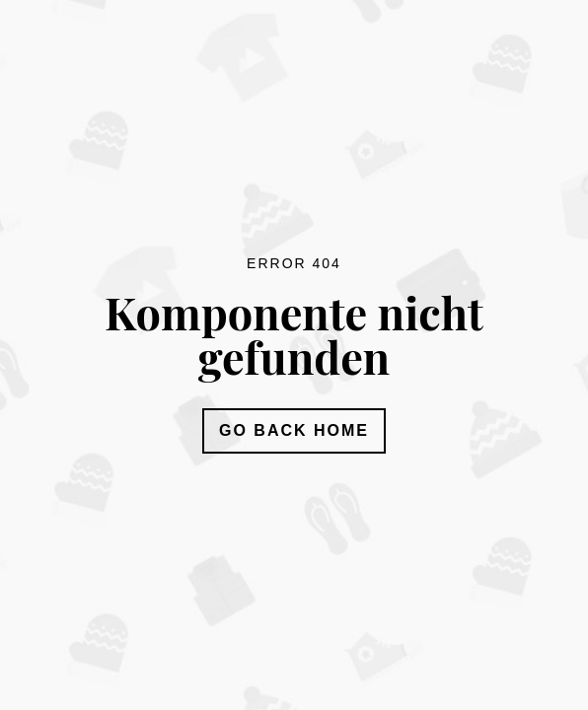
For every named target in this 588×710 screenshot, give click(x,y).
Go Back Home (294, 430)
